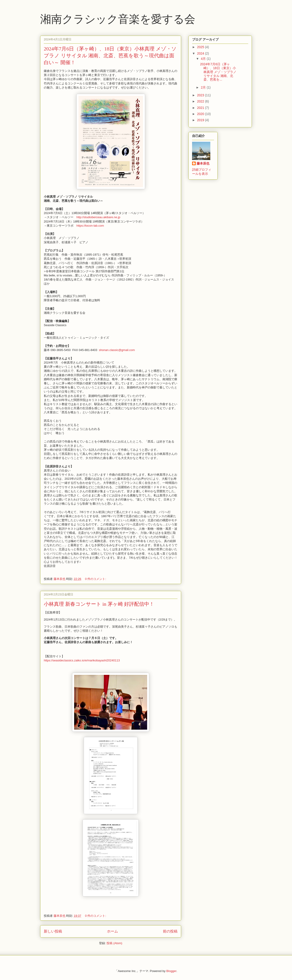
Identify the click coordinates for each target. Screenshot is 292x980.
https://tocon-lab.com (90, 226)
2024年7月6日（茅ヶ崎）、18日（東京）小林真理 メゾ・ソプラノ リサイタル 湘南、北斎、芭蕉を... (218, 72)
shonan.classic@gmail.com (117, 350)
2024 (201, 53)
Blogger (171, 971)
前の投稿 (170, 931)
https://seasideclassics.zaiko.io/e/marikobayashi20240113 (82, 660)
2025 (201, 47)
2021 (201, 108)
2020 (201, 114)
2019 (201, 120)
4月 (204, 59)
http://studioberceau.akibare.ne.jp (98, 217)
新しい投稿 (53, 931)
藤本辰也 (203, 163)
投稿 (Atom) (114, 943)
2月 (204, 87)
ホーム (112, 931)
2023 (201, 95)
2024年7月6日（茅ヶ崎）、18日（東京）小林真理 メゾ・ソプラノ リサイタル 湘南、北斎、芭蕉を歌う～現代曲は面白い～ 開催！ (110, 56)
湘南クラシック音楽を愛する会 (118, 19)
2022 (201, 101)
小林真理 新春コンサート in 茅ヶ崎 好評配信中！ (99, 604)
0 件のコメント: (96, 579)
